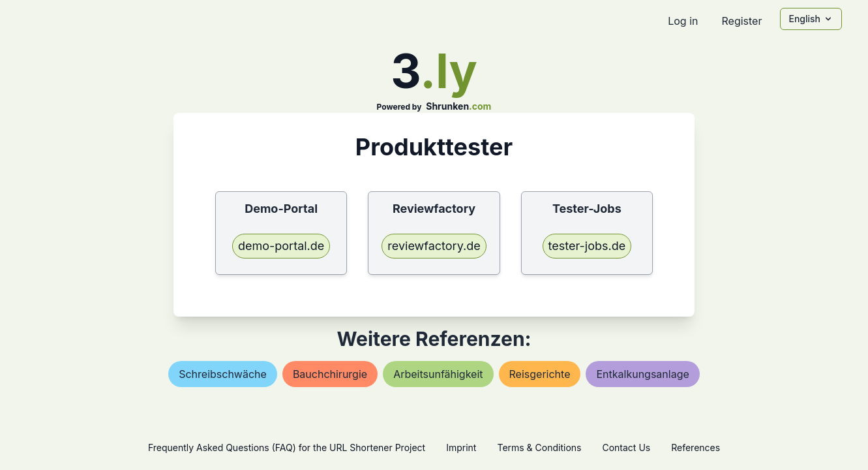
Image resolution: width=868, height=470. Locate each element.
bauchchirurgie (330, 374)
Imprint (461, 447)
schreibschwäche (223, 374)
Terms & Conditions (539, 447)
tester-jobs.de (587, 246)
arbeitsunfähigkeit (438, 374)
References (696, 447)
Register (741, 21)
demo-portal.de (281, 246)
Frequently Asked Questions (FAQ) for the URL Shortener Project (287, 447)
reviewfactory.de (434, 246)
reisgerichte (540, 374)
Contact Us (626, 447)
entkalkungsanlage (642, 374)
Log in (683, 21)
